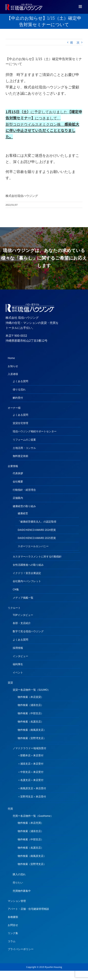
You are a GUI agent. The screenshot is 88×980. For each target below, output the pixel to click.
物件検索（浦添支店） (31, 705)
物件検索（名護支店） (31, 721)
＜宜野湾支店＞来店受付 (32, 796)
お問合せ (13, 925)
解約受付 (18, 398)
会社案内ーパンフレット (27, 581)
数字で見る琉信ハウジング (28, 631)
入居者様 (13, 374)
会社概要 (18, 481)
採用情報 (18, 648)
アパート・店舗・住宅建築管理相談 (28, 909)
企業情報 (13, 466)
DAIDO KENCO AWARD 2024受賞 (37, 530)
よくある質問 (20, 381)
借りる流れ (19, 389)
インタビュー (20, 656)
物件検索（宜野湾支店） (32, 738)
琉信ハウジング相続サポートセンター (35, 431)
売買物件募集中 (22, 891)
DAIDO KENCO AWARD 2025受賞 (37, 538)
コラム (12, 941)
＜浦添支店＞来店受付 (31, 763)
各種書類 (13, 917)
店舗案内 (18, 498)
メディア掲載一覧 (23, 598)
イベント (18, 672)
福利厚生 (18, 664)
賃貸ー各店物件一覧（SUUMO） (31, 690)
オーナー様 (14, 408)
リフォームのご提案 (24, 439)
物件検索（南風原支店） (32, 730)
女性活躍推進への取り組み (28, 565)
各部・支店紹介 (22, 623)
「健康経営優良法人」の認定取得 (37, 521)
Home (11, 358)
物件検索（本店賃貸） (31, 697)
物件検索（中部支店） (31, 713)
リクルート (14, 608)
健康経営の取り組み (24, 506)
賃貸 (10, 682)
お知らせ (13, 366)
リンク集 (13, 933)
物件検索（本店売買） (31, 823)
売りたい (18, 882)
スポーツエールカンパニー (33, 546)
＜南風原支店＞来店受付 (32, 788)
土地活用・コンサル (24, 448)
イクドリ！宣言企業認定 (27, 573)
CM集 (16, 589)
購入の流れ (19, 874)
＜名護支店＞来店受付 (31, 780)
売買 (10, 809)
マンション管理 (17, 901)
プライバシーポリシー (21, 949)
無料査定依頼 (20, 456)
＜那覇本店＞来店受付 (31, 755)
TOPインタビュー (23, 615)
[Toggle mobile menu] (81, 7)
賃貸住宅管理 (20, 423)
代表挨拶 (18, 473)
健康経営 (23, 513)
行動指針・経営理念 (24, 490)
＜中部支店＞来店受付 (31, 772)
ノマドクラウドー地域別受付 (29, 748)
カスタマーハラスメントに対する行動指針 (37, 556)
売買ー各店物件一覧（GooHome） (33, 816)
